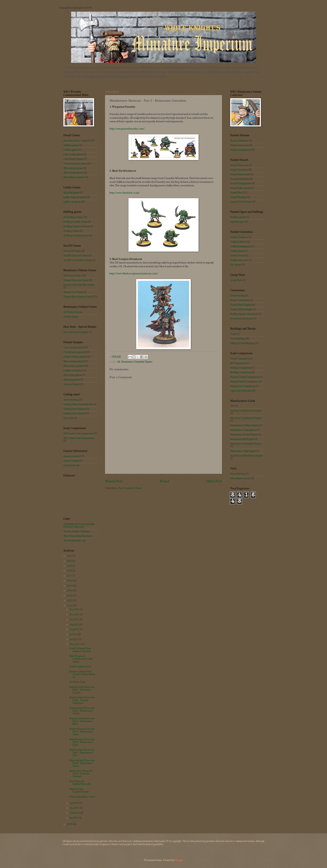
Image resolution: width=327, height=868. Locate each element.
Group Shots (236, 280)
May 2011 (75, 644)
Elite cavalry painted (74, 361)
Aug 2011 (75, 629)
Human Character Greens (76, 280)
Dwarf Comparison (240, 359)
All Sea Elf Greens (72, 251)
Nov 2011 (75, 615)
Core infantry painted (74, 352)
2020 (70, 561)
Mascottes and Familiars (76, 332)
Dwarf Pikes (236, 193)
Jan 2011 (74, 818)
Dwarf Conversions (240, 300)
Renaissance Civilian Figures (245, 425)
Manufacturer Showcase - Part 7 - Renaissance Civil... (82, 753)
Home (165, 481)
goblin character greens (75, 197)
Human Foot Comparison (243, 386)
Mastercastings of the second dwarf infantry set (82, 674)
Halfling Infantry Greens (76, 236)
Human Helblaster (239, 141)
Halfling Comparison (241, 372)
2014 (70, 591)
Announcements (72, 456)
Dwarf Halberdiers (240, 179)
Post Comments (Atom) (130, 488)
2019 (70, 566)
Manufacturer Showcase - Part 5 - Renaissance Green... (82, 732)
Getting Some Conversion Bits (78, 404)
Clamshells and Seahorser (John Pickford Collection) (79, 525)
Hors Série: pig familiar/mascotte (80, 783)
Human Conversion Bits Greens (79, 285)
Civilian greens (71, 150)
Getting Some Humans (75, 409)
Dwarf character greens (75, 164)
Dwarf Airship (237, 296)
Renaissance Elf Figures (242, 439)
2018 (70, 571)
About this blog (238, 474)
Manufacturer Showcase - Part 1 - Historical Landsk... (82, 690)
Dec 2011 (75, 610)
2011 (70, 606)
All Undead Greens (73, 312)
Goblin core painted (73, 370)
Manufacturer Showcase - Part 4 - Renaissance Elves (82, 721)
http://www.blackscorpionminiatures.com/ (134, 273)
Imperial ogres (237, 222)
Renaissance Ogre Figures (243, 451)
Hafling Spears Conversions (244, 314)
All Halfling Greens (73, 217)
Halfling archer (238, 217)
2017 (70, 576)
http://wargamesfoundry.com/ (127, 129)
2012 (70, 601)
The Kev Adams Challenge (76, 531)
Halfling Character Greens (77, 226)
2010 (70, 824)
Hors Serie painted (73, 375)
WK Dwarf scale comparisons (78, 433)
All (119, 362)
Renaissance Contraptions (243, 430)
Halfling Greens (71, 231)
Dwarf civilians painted (75, 357)
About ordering (71, 400)
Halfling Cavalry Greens (75, 222)
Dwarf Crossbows (239, 170)
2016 (70, 581)
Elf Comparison (238, 363)
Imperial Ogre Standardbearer (79, 790)
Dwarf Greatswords (240, 174)
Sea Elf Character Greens (76, 256)
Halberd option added (80, 666)
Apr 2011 (74, 803)
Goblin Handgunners (241, 246)
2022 (70, 556)
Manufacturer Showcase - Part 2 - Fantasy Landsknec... (82, 700)
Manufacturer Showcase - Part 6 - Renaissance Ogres (82, 742)
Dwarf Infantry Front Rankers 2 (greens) (80, 650)
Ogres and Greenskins (241, 391)
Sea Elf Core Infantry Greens (78, 260)
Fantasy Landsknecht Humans (246, 411)
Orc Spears (236, 265)
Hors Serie (69, 418)
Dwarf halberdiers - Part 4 (82, 797)
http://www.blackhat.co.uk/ (125, 193)
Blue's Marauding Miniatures (78, 536)
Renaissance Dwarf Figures (244, 435)
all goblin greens (71, 193)
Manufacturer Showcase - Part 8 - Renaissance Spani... (82, 763)
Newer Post (114, 481)
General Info (70, 465)
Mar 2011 (75, 808)
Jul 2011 (74, 634)
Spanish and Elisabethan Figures (247, 456)
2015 (70, 586)
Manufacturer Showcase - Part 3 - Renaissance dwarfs (82, 711)
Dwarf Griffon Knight (241, 309)
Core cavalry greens (73, 154)
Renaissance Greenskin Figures (137, 362)
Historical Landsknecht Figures (246, 418)
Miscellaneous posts (240, 478)
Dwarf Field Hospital (241, 305)
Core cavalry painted (74, 348)
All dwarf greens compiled (77, 141)
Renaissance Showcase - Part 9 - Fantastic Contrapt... (82, 774)
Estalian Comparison (241, 368)
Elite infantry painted (74, 366)
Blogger (179, 860)
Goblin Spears (237, 251)
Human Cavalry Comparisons (245, 377)
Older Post (214, 481)
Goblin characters (239, 260)
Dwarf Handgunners (241, 183)
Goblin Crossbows (239, 237)
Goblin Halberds (238, 242)
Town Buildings (238, 339)
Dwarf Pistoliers (238, 197)
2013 (70, 596)
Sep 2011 (74, 625)
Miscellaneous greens (74, 177)
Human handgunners (241, 150)
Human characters (240, 145)
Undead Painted (72, 384)
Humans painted (72, 380)
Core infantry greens (74, 159)
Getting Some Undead (75, 413)
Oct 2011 (75, 620)
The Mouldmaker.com (75, 540)
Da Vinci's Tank (77, 682)
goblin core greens (72, 202)
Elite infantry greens (74, 173)
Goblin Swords (238, 256)
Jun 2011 (74, 639)
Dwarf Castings (71, 461)
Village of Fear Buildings (243, 343)
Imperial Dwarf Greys (241, 202)
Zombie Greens (71, 317)
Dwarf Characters (239, 165)
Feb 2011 (74, 813)
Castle (233, 334)
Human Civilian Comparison (244, 382)
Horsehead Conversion (242, 319)
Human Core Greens (73, 292)
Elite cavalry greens (73, 168)
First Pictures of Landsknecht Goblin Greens (81, 659)
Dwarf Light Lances (240, 188)
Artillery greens (71, 145)
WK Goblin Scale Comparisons (79, 438)
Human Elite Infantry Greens (78, 297)
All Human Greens (72, 276)
